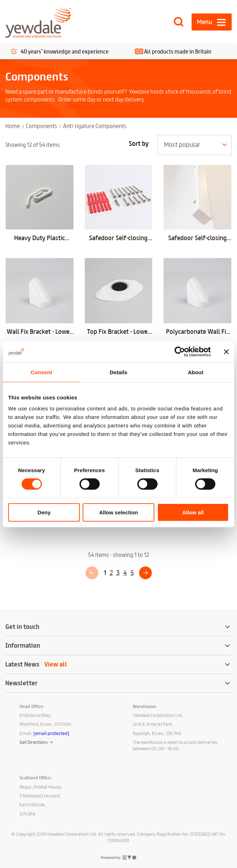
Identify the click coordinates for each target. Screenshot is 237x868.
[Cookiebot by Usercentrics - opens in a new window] (180, 352)
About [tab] (195, 372)
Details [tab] (118, 372)
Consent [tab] (41, 372)
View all (56, 664)
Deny (44, 512)
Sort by (139, 144)
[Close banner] (226, 352)
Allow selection (118, 512)
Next (145, 579)
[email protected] (51, 733)
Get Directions (34, 742)
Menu (205, 22)
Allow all (193, 512)
